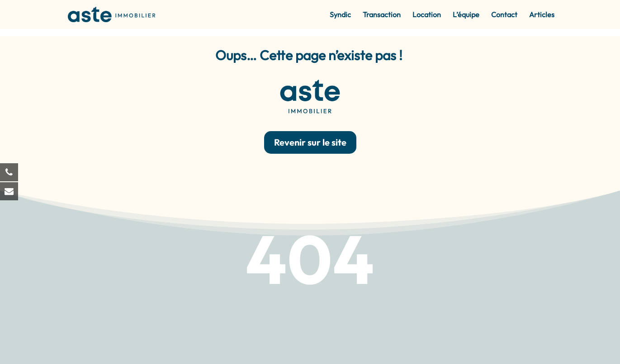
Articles (542, 15)
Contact (504, 15)
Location (427, 15)
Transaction (382, 15)
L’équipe (466, 15)
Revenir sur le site (310, 142)
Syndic (340, 15)
